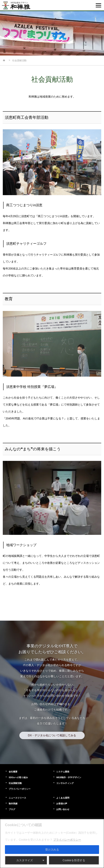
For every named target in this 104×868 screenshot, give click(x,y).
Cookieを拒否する (74, 860)
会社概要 (13, 772)
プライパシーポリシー (20, 789)
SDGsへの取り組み (18, 777)
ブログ (12, 809)
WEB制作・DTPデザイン (69, 777)
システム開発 (63, 772)
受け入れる (52, 850)
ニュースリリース (17, 798)
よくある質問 (63, 798)
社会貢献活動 (15, 783)
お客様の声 (62, 804)
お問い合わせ (63, 809)
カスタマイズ (25, 860)
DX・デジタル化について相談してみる (52, 735)
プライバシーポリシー (67, 840)
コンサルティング (65, 783)
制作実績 (13, 804)
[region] (52, 844)
